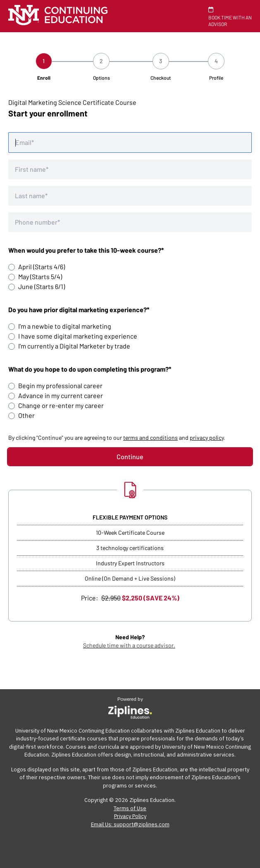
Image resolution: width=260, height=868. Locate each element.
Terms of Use (130, 808)
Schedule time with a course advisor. (129, 645)
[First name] (130, 169)
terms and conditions (150, 438)
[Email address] (130, 142)
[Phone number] (130, 222)
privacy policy (207, 438)
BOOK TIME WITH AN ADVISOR (230, 17)
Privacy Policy (130, 816)
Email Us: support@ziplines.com (130, 824)
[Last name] (130, 196)
